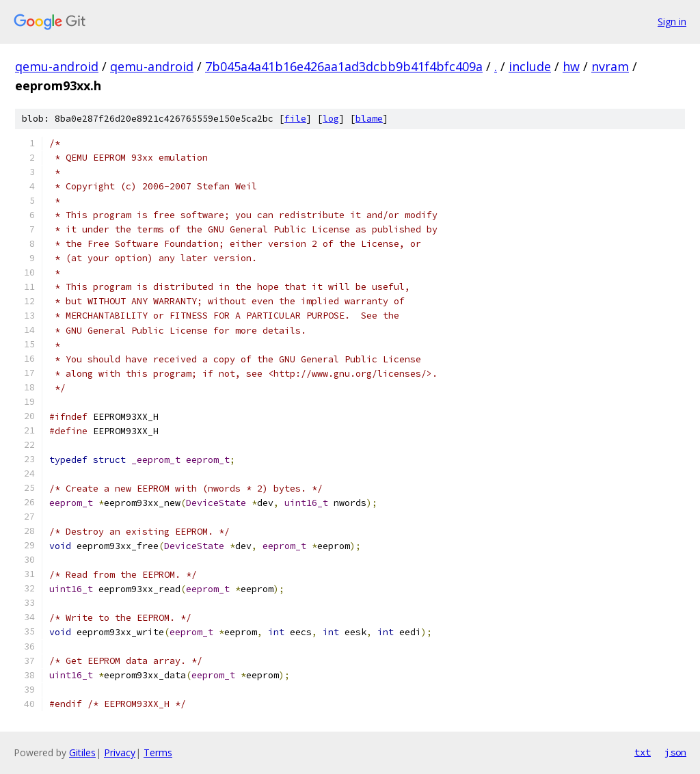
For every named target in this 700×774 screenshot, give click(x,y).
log (331, 119)
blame (369, 119)
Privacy (120, 752)
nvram (610, 66)
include (530, 66)
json (675, 752)
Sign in (672, 22)
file (295, 119)
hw (571, 66)
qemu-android (57, 66)
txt (643, 752)
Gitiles (82, 752)
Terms (158, 752)
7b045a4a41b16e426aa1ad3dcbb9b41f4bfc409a (344, 66)
